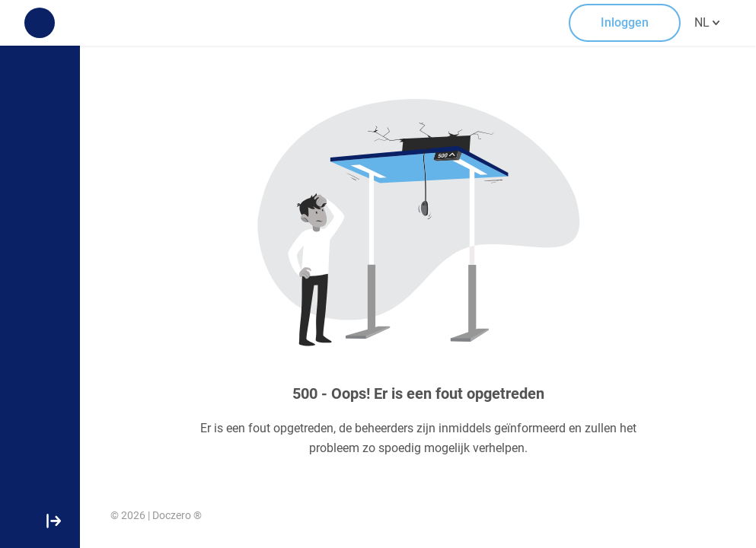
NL (707, 21)
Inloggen (625, 22)
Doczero (172, 515)
